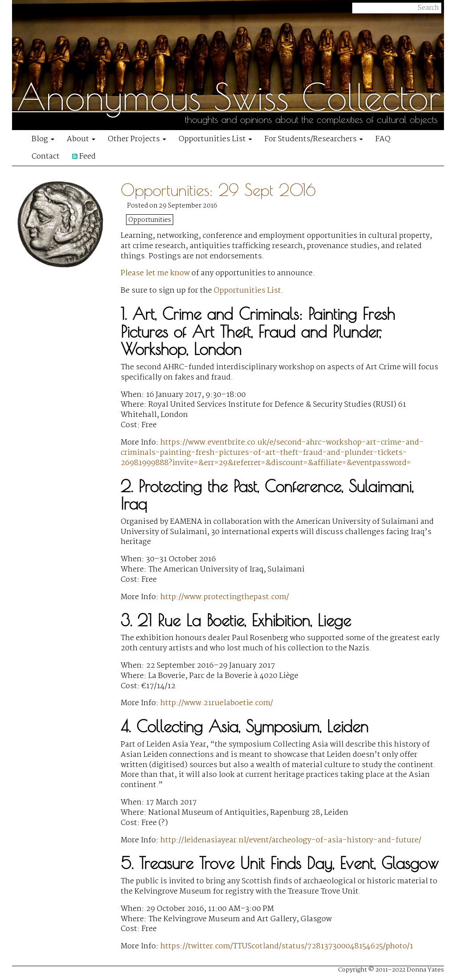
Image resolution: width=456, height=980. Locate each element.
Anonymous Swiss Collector (229, 97)
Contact (46, 157)
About (81, 139)
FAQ (383, 139)
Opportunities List (215, 139)
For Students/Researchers (314, 139)
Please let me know (155, 273)
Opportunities (150, 220)
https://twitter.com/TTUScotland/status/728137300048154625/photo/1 (287, 946)
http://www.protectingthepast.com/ (225, 597)
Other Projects (137, 139)
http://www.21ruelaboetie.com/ (217, 703)
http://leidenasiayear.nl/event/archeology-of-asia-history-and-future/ (291, 840)
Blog (43, 139)
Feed (84, 157)
